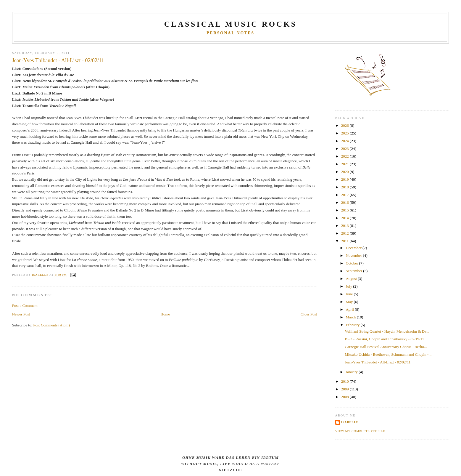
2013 (345, 226)
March (351, 317)
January (352, 372)
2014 (345, 218)
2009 (345, 389)
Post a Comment (25, 306)
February (353, 325)
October (352, 263)
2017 (345, 195)
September (354, 271)
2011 (345, 241)
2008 (345, 397)
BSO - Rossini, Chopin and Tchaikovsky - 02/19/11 (384, 339)
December (354, 248)
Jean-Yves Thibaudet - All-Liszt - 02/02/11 (378, 362)
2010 (345, 381)
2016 (345, 202)
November (354, 255)
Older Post (309, 314)
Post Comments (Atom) (51, 325)
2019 (345, 179)
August (352, 279)
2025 (345, 133)
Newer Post (21, 314)
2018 (345, 187)
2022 (345, 156)
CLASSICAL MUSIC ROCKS (231, 24)
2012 (345, 233)
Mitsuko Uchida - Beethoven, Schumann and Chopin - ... (389, 354)
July (349, 286)
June (350, 294)
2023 (345, 149)
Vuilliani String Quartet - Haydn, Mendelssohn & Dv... (387, 331)
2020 (345, 172)
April (350, 309)
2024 (345, 141)
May (350, 302)
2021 (345, 164)
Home (165, 314)
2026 (345, 125)
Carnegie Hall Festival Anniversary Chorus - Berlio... (386, 347)
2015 (345, 210)
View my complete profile (360, 431)
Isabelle (350, 422)
